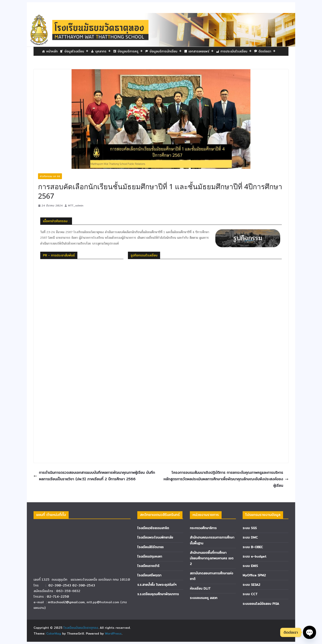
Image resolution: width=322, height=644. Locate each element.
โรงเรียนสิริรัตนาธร (150, 547)
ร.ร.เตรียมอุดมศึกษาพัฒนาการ (158, 594)
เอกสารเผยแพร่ (201, 51)
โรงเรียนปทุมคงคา (150, 556)
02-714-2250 (58, 597)
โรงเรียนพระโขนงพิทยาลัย (155, 537)
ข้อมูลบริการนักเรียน (166, 51)
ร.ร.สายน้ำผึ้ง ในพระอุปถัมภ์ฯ (157, 585)
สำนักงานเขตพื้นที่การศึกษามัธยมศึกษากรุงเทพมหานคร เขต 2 (212, 558)
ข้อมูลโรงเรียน (76, 51)
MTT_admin (76, 205)
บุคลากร (103, 51)
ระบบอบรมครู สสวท (204, 598)
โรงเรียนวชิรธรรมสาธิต (153, 528)
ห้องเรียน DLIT (200, 588)
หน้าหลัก (52, 51)
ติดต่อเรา (267, 51)
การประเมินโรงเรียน (236, 51)
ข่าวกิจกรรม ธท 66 (50, 176)
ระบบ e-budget (254, 556)
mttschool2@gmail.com (66, 602)
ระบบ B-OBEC (253, 547)
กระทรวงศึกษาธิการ (203, 528)
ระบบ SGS (250, 528)
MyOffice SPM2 (254, 575)
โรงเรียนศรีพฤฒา (149, 575)
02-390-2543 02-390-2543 (72, 585)
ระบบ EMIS (250, 566)
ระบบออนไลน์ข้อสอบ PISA (261, 604)
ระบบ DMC (250, 537)
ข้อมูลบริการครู (130, 51)
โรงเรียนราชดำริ (148, 566)
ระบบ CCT (250, 594)
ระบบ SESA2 (251, 585)
